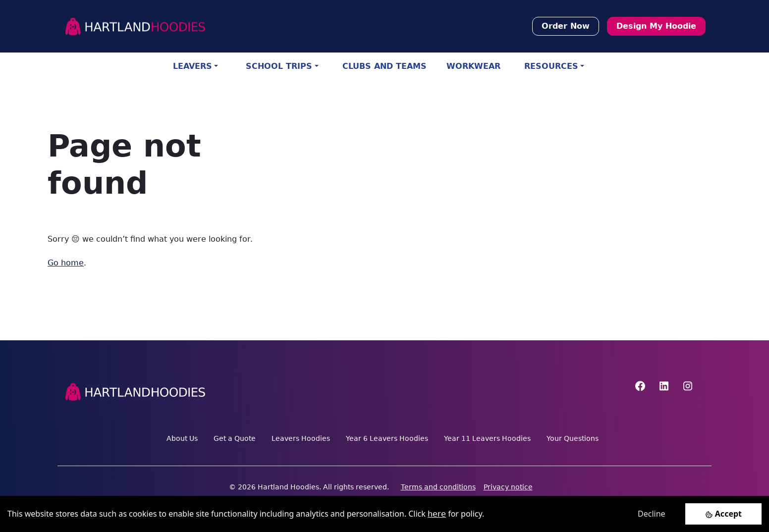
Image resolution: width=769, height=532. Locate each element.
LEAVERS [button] (192, 66)
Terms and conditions (438, 487)
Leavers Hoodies (301, 438)
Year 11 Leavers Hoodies (487, 438)
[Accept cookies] (723, 514)
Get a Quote (235, 438)
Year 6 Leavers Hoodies (387, 438)
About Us (182, 438)
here (437, 514)
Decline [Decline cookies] (652, 514)
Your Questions (573, 438)
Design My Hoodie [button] (656, 26)
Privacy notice (508, 487)
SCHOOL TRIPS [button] (279, 66)
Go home (66, 263)
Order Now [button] (566, 26)
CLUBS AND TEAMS (384, 66)
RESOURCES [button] (551, 66)
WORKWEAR (473, 66)
